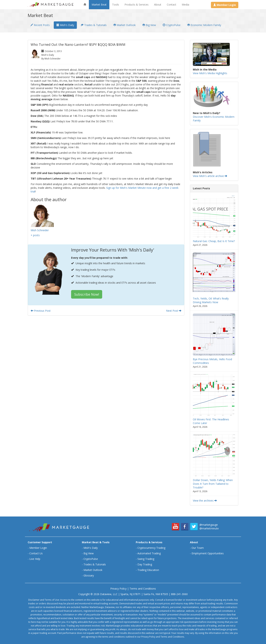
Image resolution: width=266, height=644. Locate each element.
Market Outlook (125, 25)
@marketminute (209, 528)
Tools (116, 5)
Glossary (89, 575)
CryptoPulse (172, 25)
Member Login (38, 548)
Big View (149, 25)
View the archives (205, 501)
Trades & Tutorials (94, 25)
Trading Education (148, 570)
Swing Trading (146, 559)
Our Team (198, 548)
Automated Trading (149, 553)
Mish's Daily (65, 25)
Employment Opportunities (208, 553)
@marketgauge (209, 525)
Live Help (35, 559)
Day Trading (145, 564)
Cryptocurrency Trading (151, 548)
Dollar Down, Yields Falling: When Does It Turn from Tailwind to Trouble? (213, 484)
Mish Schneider (40, 230)
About (158, 5)
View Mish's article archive (210, 176)
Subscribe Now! (87, 294)
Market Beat (99, 5)
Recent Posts (40, 25)
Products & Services (137, 5)
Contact (172, 5)
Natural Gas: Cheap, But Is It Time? (214, 241)
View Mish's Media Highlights (210, 73)
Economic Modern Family (204, 25)
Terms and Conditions (143, 589)
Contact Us (36, 553)
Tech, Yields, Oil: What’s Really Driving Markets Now (211, 300)
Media (185, 5)
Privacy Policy (118, 589)
